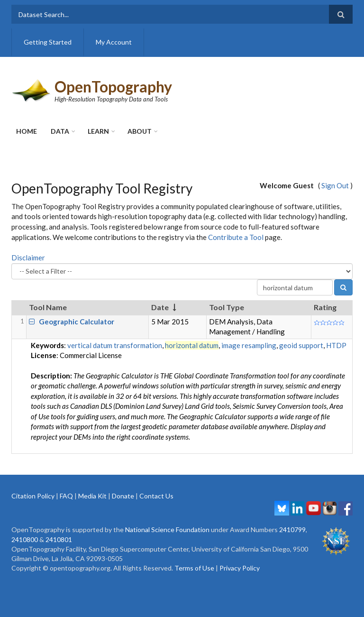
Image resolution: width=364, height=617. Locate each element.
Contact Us (156, 496)
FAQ (66, 496)
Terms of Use (194, 568)
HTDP (336, 345)
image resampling (249, 345)
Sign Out (335, 185)
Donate (123, 496)
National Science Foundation (167, 530)
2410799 (292, 530)
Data (60, 131)
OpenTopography (113, 87)
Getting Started (48, 42)
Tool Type (227, 307)
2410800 (25, 539)
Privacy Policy (240, 568)
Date (160, 307)
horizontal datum (192, 345)
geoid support (301, 345)
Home (27, 131)
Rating (325, 307)
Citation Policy (33, 496)
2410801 (59, 539)
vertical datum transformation (115, 345)
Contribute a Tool (236, 237)
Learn (98, 131)
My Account (114, 42)
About (140, 131)
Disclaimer (28, 258)
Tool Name (48, 307)
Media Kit (92, 496)
